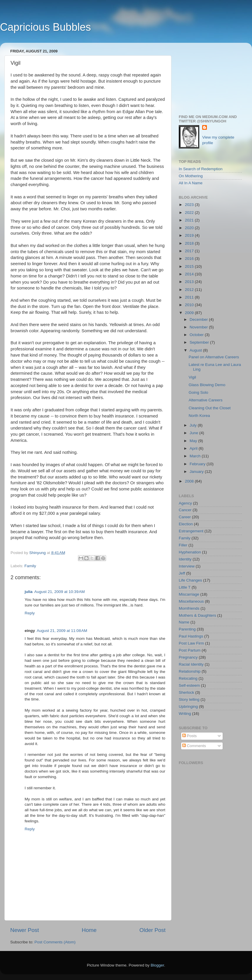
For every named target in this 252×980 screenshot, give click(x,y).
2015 (190, 266)
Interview (187, 566)
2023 (190, 205)
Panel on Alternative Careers (214, 357)
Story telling (189, 699)
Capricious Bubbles (45, 27)
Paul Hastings (191, 636)
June (194, 433)
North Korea (199, 416)
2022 (190, 213)
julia (29, 592)
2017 (190, 251)
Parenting (187, 629)
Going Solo (199, 392)
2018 (190, 243)
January (197, 472)
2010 (190, 305)
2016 (190, 259)
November (199, 327)
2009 (190, 313)
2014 (190, 274)
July (194, 425)
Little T (185, 587)
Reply (30, 613)
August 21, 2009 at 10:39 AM (59, 592)
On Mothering (191, 176)
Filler (183, 545)
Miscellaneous (191, 601)
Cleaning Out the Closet (210, 408)
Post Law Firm (191, 643)
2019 (190, 235)
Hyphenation (190, 552)
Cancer (185, 510)
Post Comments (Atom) (55, 942)
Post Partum (190, 650)
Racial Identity (191, 664)
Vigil (192, 377)
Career (185, 517)
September (200, 342)
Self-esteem (189, 685)
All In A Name (191, 183)
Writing (185, 714)
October (197, 335)
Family (30, 566)
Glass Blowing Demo (207, 385)
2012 (190, 290)
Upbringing (188, 707)
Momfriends (189, 608)
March (196, 456)
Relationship (190, 671)
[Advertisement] (210, 76)
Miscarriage (189, 594)
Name (184, 622)
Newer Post (25, 930)
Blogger (157, 965)
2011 (190, 297)
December (199, 319)
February (198, 464)
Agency (185, 503)
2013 (190, 282)
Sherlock (187, 692)
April (194, 448)
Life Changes (190, 580)
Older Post (153, 930)
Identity (185, 559)
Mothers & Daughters (197, 615)
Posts (190, 736)
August (196, 350)
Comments (194, 746)
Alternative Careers (206, 400)
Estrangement (191, 531)
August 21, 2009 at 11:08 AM (62, 631)
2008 (190, 481)
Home (89, 930)
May (194, 441)
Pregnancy (188, 657)
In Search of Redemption (201, 169)
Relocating (188, 678)
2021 (190, 220)
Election (186, 524)
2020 (190, 228)
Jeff (182, 573)
